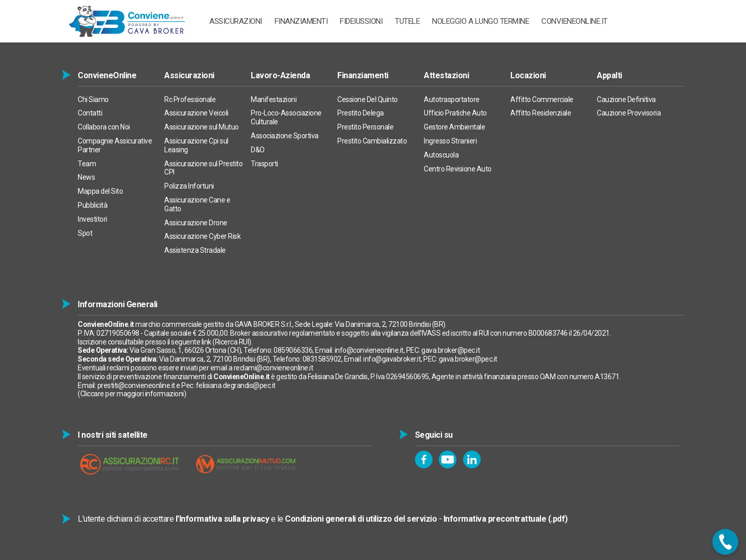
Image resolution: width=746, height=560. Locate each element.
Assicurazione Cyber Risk (202, 236)
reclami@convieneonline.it (274, 368)
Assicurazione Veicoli (196, 113)
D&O (258, 150)
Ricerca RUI (232, 342)
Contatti (90, 113)
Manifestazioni (274, 99)
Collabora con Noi (104, 127)
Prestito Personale (365, 127)
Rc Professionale (190, 99)
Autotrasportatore (452, 99)
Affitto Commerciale (542, 99)
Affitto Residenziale (541, 113)
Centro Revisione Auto (458, 169)
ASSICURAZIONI (236, 21)
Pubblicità (92, 205)
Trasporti (264, 164)
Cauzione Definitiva (626, 99)
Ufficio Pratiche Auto (455, 113)
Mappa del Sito (100, 191)
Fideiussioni (361, 21)
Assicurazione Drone (196, 223)
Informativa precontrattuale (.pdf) (506, 519)
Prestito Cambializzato (372, 141)
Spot (85, 233)
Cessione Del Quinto (368, 99)
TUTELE (407, 21)
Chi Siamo (93, 99)
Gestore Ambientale (454, 127)
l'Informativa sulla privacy (223, 519)
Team (87, 164)
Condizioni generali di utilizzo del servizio (361, 519)
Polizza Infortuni (189, 186)
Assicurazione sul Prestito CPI (203, 168)
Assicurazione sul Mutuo (202, 127)
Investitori (92, 219)
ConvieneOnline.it (575, 21)
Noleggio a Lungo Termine (480, 21)
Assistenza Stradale (195, 250)
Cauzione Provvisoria (629, 113)
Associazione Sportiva (285, 136)
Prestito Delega (361, 113)
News (86, 177)
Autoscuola (441, 155)
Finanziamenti (301, 21)
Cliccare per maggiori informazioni (132, 394)
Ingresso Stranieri (450, 141)
